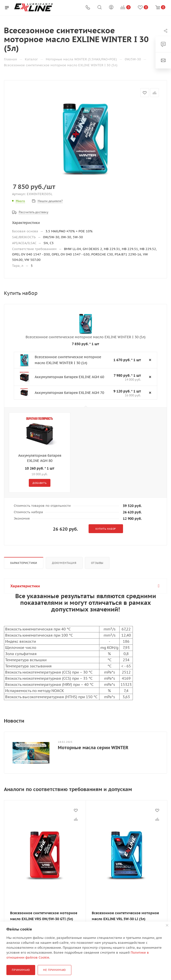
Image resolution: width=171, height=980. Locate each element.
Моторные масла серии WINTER (93, 748)
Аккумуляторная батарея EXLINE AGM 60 (69, 377)
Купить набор (106, 529)
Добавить (39, 483)
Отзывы (97, 563)
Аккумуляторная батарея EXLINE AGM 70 (69, 393)
